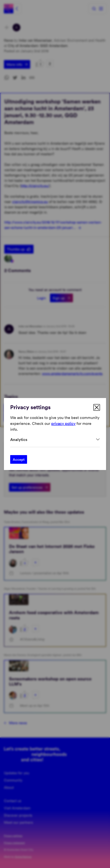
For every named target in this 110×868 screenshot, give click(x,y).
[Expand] (55, 439)
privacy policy (63, 423)
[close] (97, 407)
